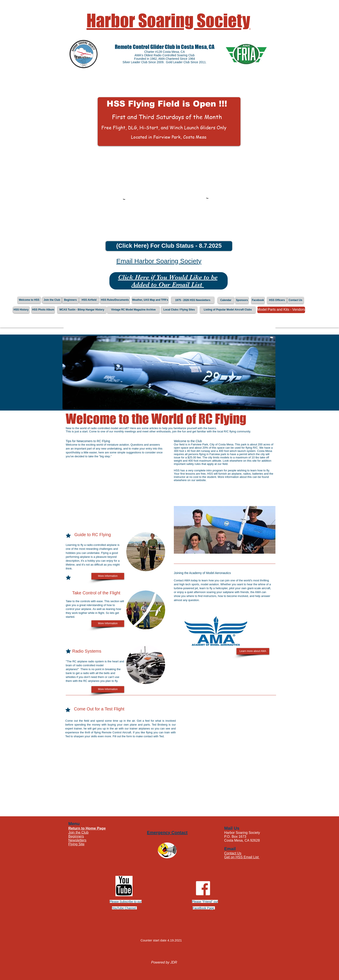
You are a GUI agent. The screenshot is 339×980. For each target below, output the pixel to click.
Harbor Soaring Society (168, 20)
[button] (169, 122)
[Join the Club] (52, 300)
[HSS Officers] (277, 300)
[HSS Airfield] (89, 300)
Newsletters (77, 840)
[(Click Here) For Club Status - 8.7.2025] (169, 246)
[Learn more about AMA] (253, 651)
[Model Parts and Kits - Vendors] (281, 310)
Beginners (76, 836)
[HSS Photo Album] (43, 310)
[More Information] (108, 576)
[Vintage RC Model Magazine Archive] (133, 310)
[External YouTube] (113, 493)
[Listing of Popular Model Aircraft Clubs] (228, 310)
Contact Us (233, 853)
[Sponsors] (242, 300)
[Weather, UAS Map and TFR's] (150, 300)
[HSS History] (21, 310)
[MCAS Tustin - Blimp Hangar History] (82, 310)
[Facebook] (258, 300)
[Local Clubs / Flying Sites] (179, 310)
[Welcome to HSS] (29, 300)
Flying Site (76, 844)
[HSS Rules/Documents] (115, 300)
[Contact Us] (295, 300)
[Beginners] (70, 300)
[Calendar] (226, 300)
